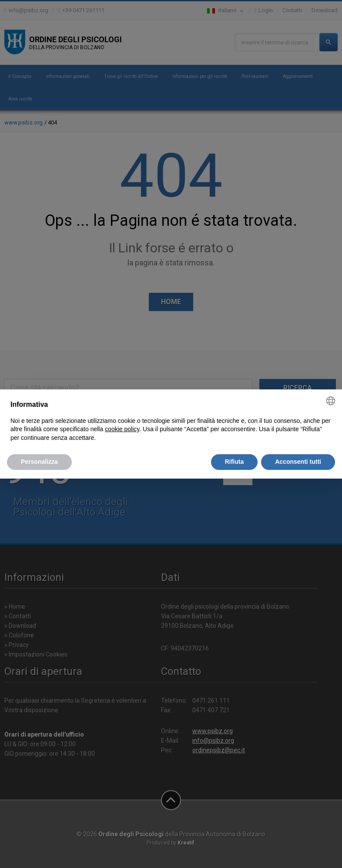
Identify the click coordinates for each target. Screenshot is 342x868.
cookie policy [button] (122, 429)
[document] (171, 421)
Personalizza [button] (39, 462)
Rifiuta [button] (235, 462)
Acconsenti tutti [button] (298, 462)
